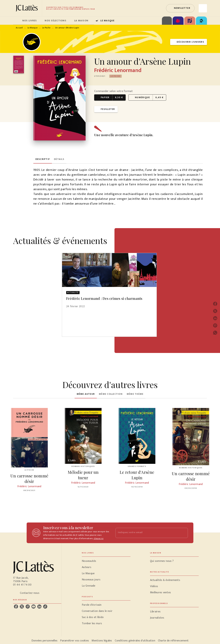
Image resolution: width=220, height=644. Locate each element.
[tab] (17, 21)
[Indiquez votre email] (147, 533)
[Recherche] (203, 8)
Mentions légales (102, 641)
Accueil (19, 28)
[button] (180, 8)
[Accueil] (27, 8)
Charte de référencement (173, 641)
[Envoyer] (184, 533)
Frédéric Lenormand (118, 70)
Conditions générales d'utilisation (135, 641)
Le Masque (33, 28)
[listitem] (16, 607)
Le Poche (46, 28)
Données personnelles (44, 641)
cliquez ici (98, 538)
